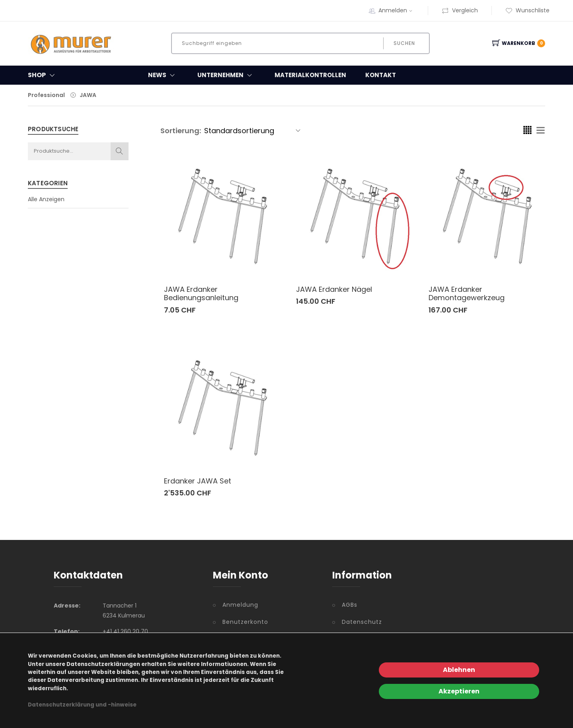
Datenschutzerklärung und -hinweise (82, 705)
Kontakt (381, 75)
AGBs (350, 605)
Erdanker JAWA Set (198, 481)
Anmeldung (240, 605)
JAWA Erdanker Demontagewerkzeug (467, 294)
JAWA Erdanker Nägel (334, 289)
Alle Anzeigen (46, 199)
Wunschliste (527, 10)
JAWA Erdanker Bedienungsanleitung (201, 294)
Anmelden (396, 10)
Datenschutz (362, 622)
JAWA (88, 95)
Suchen (404, 43)
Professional (46, 95)
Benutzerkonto (245, 622)
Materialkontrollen (310, 75)
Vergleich (460, 10)
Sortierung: (181, 131)
